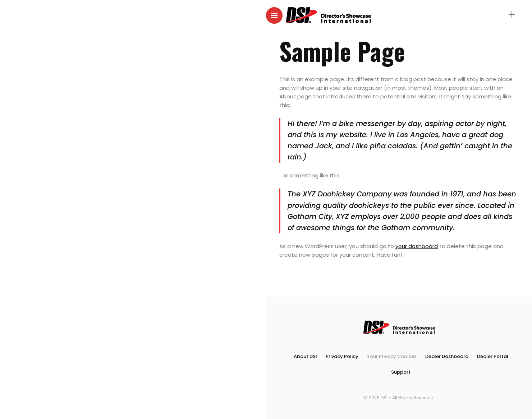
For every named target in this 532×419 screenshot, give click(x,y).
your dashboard (417, 246)
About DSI (305, 356)
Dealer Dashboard (447, 356)
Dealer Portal (493, 356)
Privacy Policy (342, 356)
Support (401, 372)
